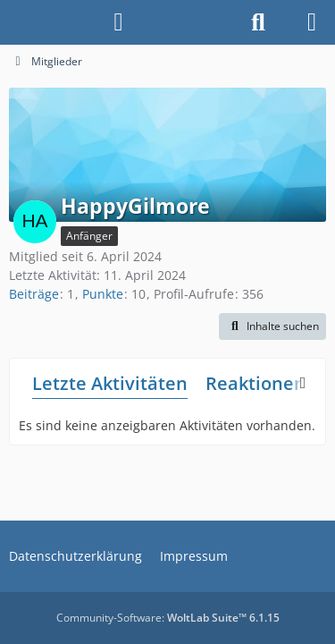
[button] (272, 326)
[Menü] (312, 22)
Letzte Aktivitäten (110, 383)
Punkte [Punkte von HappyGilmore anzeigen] (103, 294)
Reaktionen (255, 383)
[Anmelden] (118, 22)
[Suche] (258, 22)
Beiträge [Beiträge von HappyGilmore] (34, 294)
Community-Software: (168, 618)
